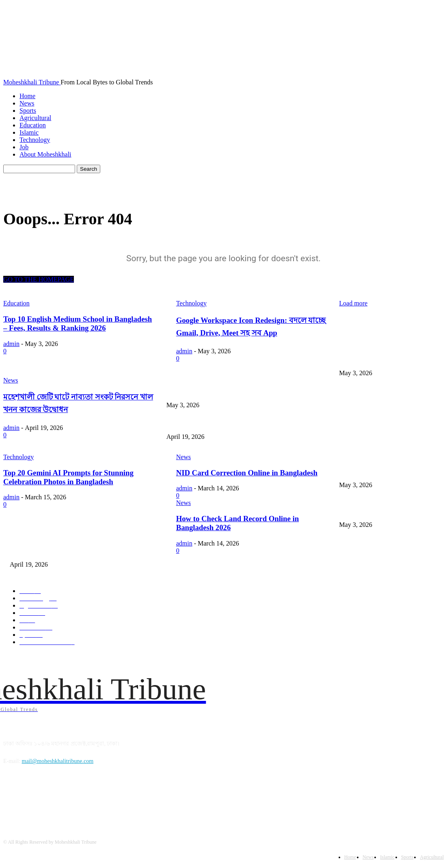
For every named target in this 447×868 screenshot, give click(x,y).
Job (24, 147)
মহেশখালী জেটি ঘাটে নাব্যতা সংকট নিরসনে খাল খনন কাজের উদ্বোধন (247, 424)
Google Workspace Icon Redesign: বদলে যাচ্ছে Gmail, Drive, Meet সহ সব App (257, 392)
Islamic (29, 132)
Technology (35, 140)
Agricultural (35, 118)
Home (27, 96)
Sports (28, 111)
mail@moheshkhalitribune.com (58, 761)
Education (33, 125)
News (27, 103)
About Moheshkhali (45, 154)
